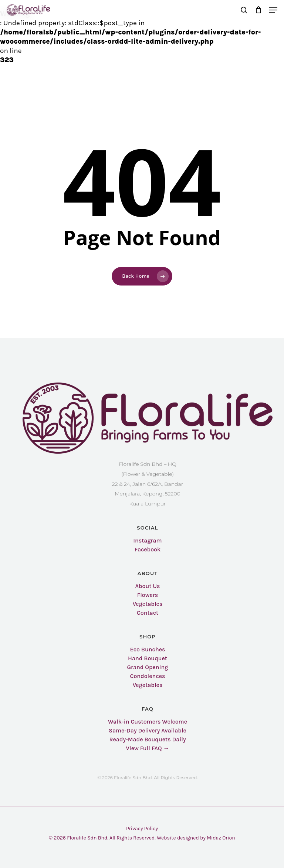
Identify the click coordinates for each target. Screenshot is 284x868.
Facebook (148, 550)
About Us (147, 586)
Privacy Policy (142, 829)
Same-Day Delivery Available (148, 731)
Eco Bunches (148, 650)
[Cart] (258, 10)
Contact (148, 613)
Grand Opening (147, 667)
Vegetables (148, 604)
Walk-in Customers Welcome (148, 722)
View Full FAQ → (147, 748)
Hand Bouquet (148, 658)
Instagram (147, 541)
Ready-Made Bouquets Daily (147, 740)
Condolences (148, 676)
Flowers (148, 595)
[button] (273, 10)
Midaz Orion (221, 838)
